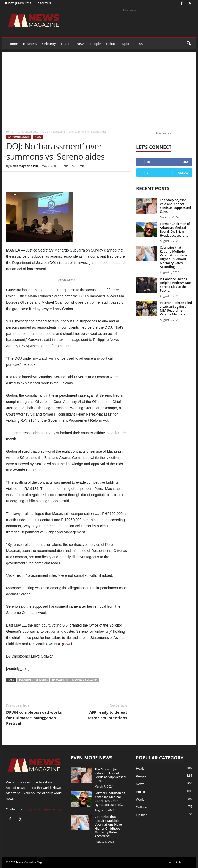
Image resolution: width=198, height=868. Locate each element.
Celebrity (49, 44)
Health (66, 44)
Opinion (142, 815)
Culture (141, 807)
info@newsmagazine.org (42, 809)
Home (13, 44)
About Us (44, 3)
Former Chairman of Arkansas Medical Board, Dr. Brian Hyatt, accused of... (175, 230)
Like (185, 162)
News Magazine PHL (24, 166)
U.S (140, 44)
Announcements (28, 132)
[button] (189, 44)
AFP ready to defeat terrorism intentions (107, 715)
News (81, 44)
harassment (60, 680)
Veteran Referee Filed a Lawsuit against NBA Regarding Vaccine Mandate (176, 309)
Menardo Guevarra (85, 680)
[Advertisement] (99, 88)
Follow (182, 172)
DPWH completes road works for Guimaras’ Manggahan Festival (34, 718)
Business (30, 44)
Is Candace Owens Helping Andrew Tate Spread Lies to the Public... (175, 285)
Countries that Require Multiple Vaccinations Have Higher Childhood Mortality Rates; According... (174, 257)
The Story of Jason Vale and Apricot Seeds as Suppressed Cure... (175, 206)
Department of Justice (33, 680)
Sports (127, 44)
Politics (112, 44)
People (96, 44)
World (140, 800)
